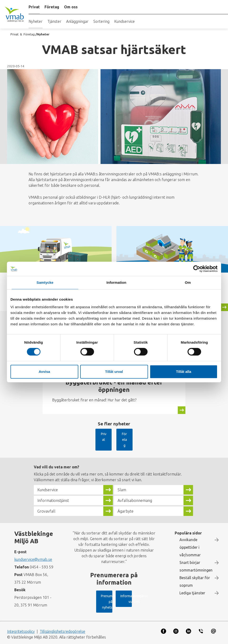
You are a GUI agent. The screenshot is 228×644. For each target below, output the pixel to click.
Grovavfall (47, 500)
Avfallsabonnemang (138, 490)
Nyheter (36, 21)
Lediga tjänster (192, 582)
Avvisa (45, 372)
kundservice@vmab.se (33, 548)
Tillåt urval (114, 372)
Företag (126, 434)
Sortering (101, 21)
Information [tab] (116, 282)
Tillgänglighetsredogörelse (62, 628)
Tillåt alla (184, 372)
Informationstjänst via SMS (110, 604)
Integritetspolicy (21, 628)
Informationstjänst (56, 490)
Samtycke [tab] (45, 282)
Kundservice (124, 21)
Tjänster (54, 21)
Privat (100, 434)
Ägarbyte (127, 500)
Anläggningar (77, 21)
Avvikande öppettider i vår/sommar (190, 536)
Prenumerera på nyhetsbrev (110, 588)
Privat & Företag (23, 34)
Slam (123, 479)
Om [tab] (188, 282)
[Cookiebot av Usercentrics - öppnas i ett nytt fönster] (197, 269)
